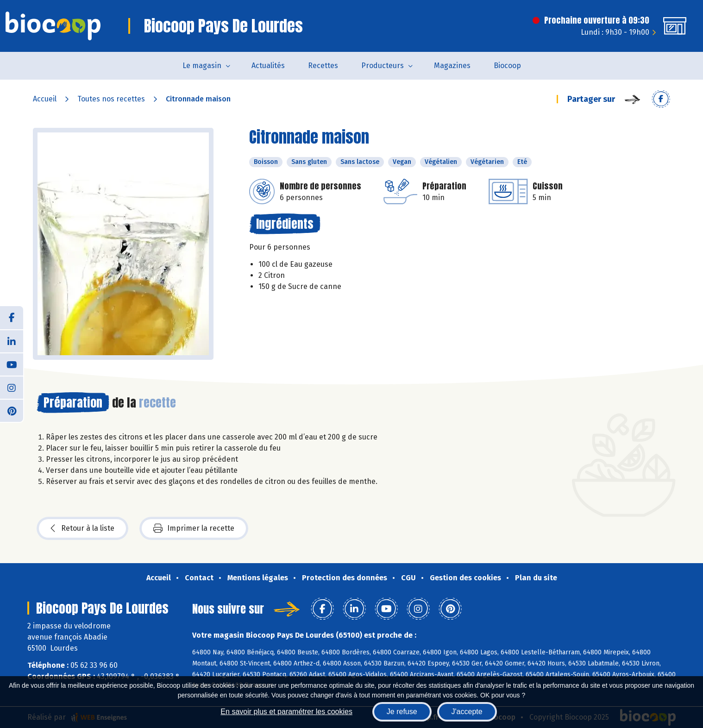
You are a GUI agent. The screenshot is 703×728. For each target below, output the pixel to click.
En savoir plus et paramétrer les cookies (286, 712)
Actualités (268, 66)
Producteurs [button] (383, 66)
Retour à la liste (82, 528)
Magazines (452, 66)
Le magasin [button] (202, 66)
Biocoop (507, 66)
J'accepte (467, 712)
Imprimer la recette (194, 528)
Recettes (323, 66)
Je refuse (402, 712)
